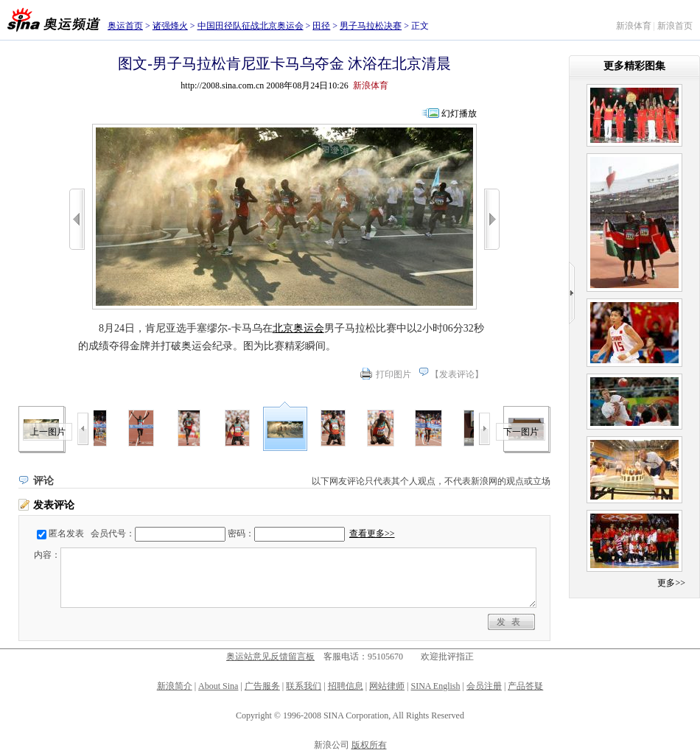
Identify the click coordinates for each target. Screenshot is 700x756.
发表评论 (457, 374)
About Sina (218, 686)
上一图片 (48, 432)
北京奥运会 (298, 328)
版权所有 (369, 745)
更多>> (671, 583)
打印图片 (393, 374)
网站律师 (387, 686)
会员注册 (484, 686)
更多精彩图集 (634, 66)
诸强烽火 (170, 26)
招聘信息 (346, 686)
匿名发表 (66, 533)
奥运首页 (125, 26)
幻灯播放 (459, 113)
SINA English (435, 686)
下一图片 (521, 432)
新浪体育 (634, 26)
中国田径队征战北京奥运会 (251, 26)
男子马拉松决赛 (371, 26)
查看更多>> (372, 533)
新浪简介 (175, 686)
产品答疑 (525, 686)
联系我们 (304, 686)
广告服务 (262, 686)
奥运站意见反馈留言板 (270, 657)
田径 (321, 26)
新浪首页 (675, 26)
